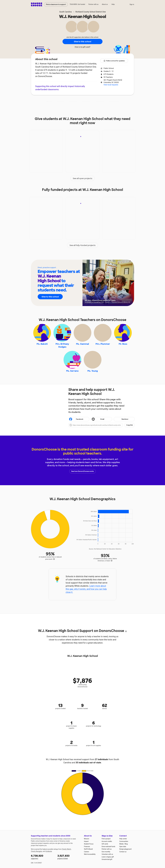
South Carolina (66, 12)
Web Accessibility (90, 854)
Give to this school (82, 42)
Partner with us (93, 4)
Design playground (125, 849)
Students (100, 101)
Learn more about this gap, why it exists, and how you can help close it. (86, 589)
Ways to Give (107, 836)
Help (113, 4)
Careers (86, 852)
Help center (123, 839)
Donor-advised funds (108, 847)
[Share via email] (101, 419)
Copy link (130, 425)
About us (105, 4)
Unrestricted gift (107, 859)
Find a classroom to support (56, 4)
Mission (87, 839)
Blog (126, 844)
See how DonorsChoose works (82, 471)
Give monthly (106, 852)
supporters (43, 857)
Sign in (132, 4)
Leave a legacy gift (108, 857)
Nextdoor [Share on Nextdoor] (121, 419)
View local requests (111, 85)
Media (121, 844)
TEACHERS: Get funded (77, 4)
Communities (124, 841)
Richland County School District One (91, 12)
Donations (114, 101)
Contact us (123, 852)
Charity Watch (66, 849)
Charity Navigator (37, 851)
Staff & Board (88, 849)
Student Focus (89, 844)
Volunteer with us (107, 854)
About (49, 101)
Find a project (106, 839)
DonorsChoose (37, 4)
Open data (123, 847)
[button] (102, 425)
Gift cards (105, 844)
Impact (61, 101)
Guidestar (49, 851)
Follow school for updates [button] (114, 61)
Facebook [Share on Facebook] (76, 419)
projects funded (69, 857)
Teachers (86, 101)
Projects (73, 101)
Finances (87, 847)
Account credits (107, 841)
